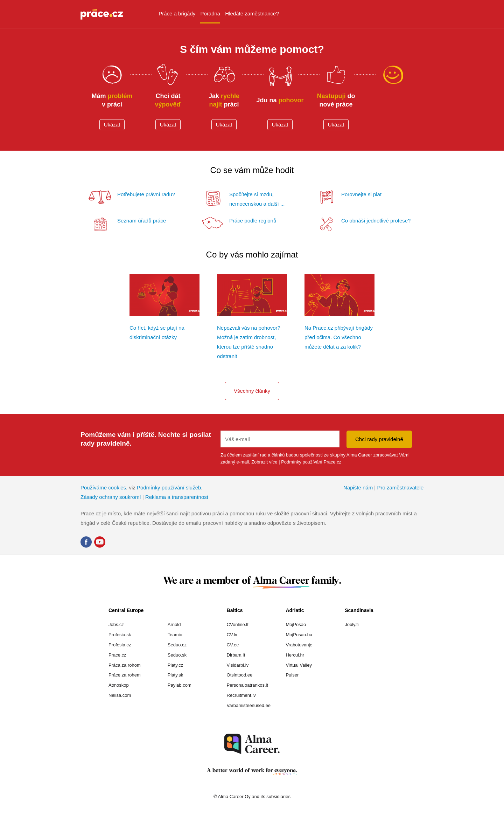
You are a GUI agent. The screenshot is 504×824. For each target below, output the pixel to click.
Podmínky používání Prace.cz (311, 462)
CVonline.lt (238, 624)
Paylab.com (180, 685)
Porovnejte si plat (361, 194)
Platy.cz (176, 665)
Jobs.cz (116, 624)
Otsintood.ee (240, 675)
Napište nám (358, 487)
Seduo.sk (177, 655)
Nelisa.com (120, 695)
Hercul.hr (295, 655)
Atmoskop (119, 685)
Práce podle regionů (253, 221)
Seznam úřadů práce (142, 221)
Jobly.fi (352, 624)
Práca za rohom (125, 665)
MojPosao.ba (299, 635)
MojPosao (296, 624)
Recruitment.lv (241, 695)
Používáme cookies (103, 487)
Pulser (292, 675)
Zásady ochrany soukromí (111, 497)
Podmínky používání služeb (169, 487)
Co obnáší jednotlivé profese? (376, 221)
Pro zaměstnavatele (400, 487)
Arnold (174, 624)
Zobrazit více (264, 462)
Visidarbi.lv (238, 665)
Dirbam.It (236, 655)
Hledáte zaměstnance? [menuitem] (252, 13)
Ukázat (112, 125)
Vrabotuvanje (299, 645)
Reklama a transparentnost (177, 497)
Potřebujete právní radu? (146, 194)
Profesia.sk (120, 635)
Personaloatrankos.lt (248, 685)
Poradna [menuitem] (210, 13)
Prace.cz (117, 655)
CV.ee (233, 645)
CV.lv (232, 635)
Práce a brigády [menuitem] (177, 13)
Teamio (175, 635)
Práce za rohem (125, 675)
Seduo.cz (177, 645)
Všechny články (252, 391)
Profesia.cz (120, 645)
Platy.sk (176, 675)
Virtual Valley (299, 665)
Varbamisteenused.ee (249, 705)
